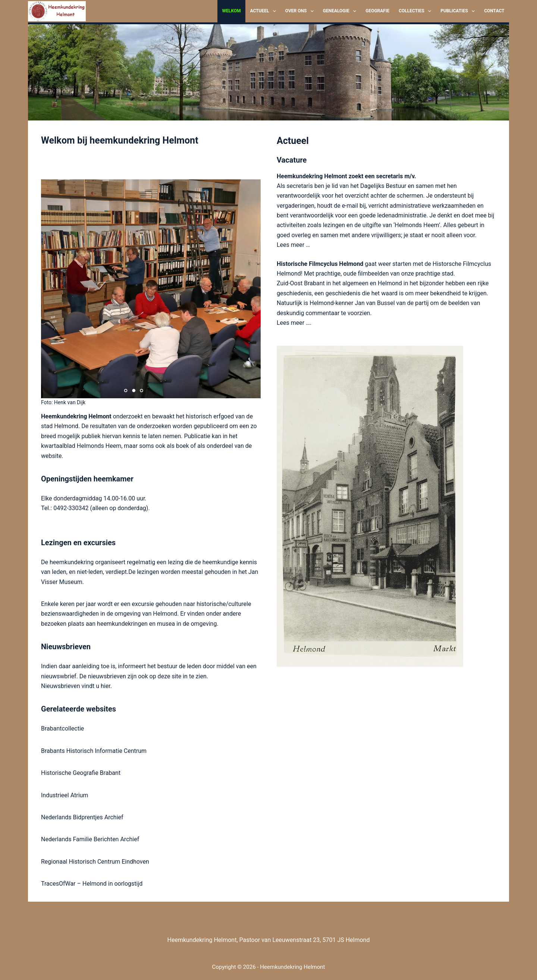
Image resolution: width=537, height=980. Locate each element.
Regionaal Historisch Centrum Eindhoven (95, 862)
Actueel (264, 11)
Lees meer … (293, 245)
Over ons (301, 11)
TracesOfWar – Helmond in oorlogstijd (92, 884)
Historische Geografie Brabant (81, 773)
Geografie (377, 11)
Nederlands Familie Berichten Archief (90, 839)
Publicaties (459, 11)
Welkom (231, 11)
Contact (494, 11)
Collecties (416, 11)
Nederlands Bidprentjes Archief (82, 817)
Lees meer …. (294, 323)
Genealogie (341, 11)
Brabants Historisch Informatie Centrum (94, 751)
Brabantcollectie (62, 728)
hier (106, 686)
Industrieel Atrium (65, 795)
